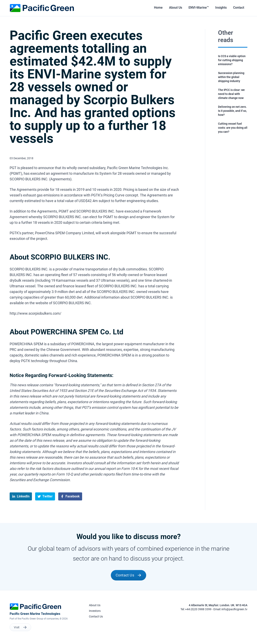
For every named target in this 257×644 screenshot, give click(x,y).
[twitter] (45, 496)
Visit (20, 627)
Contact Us (129, 575)
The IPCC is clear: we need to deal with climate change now (231, 94)
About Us (95, 605)
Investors (95, 611)
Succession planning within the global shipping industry (231, 77)
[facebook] (70, 496)
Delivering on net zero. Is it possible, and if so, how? (232, 111)
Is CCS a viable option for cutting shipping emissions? (232, 60)
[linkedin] (21, 496)
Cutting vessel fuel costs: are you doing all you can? (233, 128)
